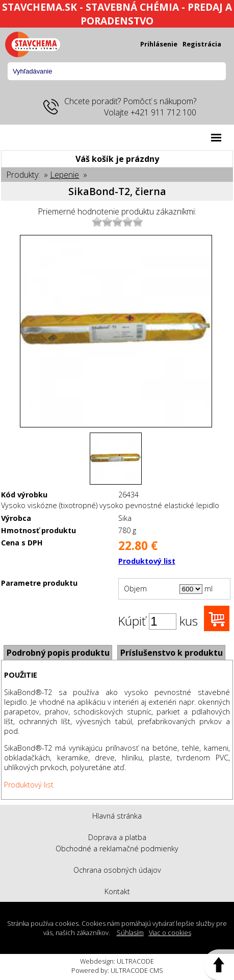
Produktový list (147, 561)
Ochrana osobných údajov (117, 870)
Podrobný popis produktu (58, 653)
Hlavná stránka (117, 816)
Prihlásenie (159, 44)
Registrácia (202, 44)
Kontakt (117, 891)
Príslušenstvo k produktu (172, 653)
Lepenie (64, 175)
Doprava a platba (117, 837)
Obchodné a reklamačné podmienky (117, 848)
